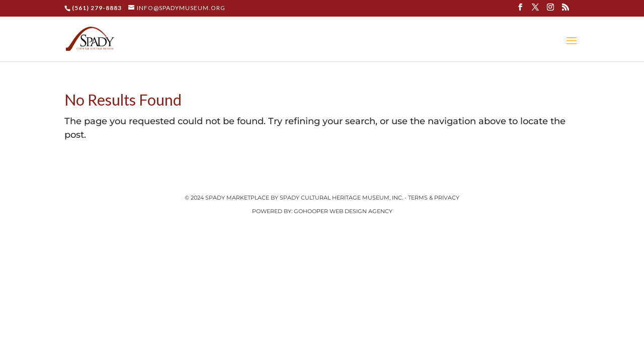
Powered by (272, 211)
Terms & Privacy (434, 198)
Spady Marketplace (238, 198)
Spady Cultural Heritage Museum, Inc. (341, 198)
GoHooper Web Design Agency (343, 211)
